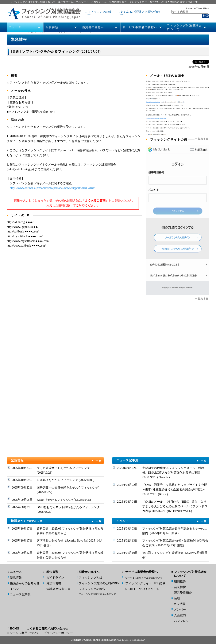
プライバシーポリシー (58, 633)
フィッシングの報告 (93, 10)
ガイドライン (55, 578)
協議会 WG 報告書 (58, 589)
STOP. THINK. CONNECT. (142, 589)
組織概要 (180, 581)
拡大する (202, 139)
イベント (162, 521)
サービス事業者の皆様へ (140, 21)
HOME (10, 31)
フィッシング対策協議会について (184, 21)
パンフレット (183, 621)
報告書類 (52, 21)
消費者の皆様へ (93, 21)
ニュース (15, 21)
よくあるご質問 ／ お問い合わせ (134, 10)
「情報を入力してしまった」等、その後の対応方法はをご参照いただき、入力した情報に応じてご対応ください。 (73, 203)
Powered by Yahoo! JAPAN (198, 7)
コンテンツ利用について (23, 633)
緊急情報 (32, 31)
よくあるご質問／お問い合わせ (47, 629)
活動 (177, 598)
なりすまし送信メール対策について (144, 578)
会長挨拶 (180, 587)
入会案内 (180, 615)
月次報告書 (54, 583)
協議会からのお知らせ (57, 521)
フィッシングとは (90, 578)
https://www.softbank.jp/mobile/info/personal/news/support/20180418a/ (52, 188)
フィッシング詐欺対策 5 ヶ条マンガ (97, 594)
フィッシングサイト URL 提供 (145, 583)
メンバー (180, 610)
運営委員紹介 (183, 593)
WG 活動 (180, 604)
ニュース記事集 (162, 461)
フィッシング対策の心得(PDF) (99, 583)
